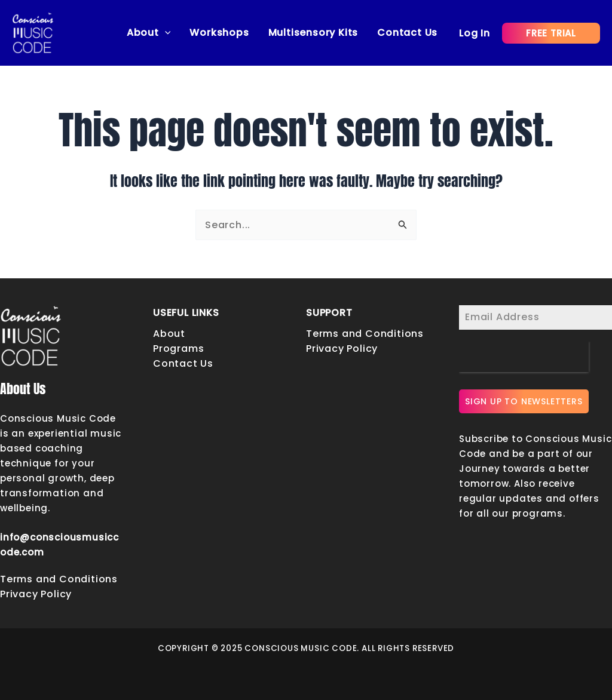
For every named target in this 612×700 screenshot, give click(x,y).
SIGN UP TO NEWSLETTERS (524, 401)
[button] (551, 33)
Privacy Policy (36, 594)
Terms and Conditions (59, 579)
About (149, 33)
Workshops (219, 33)
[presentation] (524, 357)
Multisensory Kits (313, 33)
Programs (178, 349)
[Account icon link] (475, 33)
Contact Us (407, 33)
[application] (165, 33)
